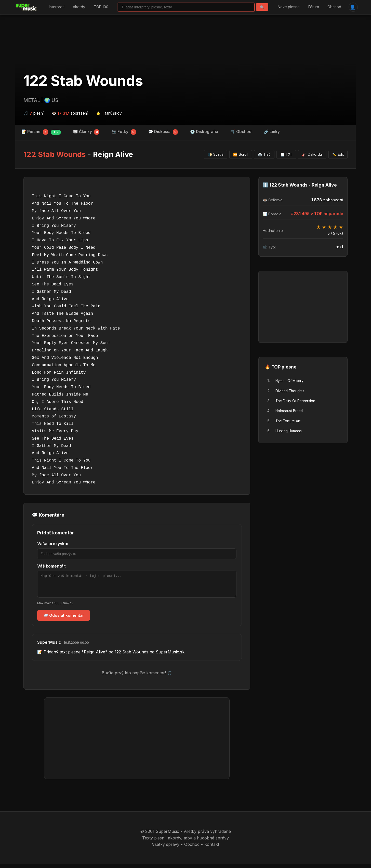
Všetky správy (166, 848)
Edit (338, 154)
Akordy (79, 7)
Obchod (334, 7)
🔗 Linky (272, 132)
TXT (286, 154)
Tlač (264, 154)
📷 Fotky (124, 132)
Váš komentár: (52, 566)
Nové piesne (289, 7)
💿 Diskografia (204, 132)
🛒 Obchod (241, 132)
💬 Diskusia (163, 132)
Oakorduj (312, 154)
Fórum (314, 7)
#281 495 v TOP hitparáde (317, 214)
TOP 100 (101, 7)
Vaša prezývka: (53, 544)
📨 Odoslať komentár (64, 619)
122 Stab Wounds (83, 81)
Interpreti (57, 7)
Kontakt (212, 848)
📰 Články (86, 132)
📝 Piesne (41, 132)
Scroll (241, 154)
